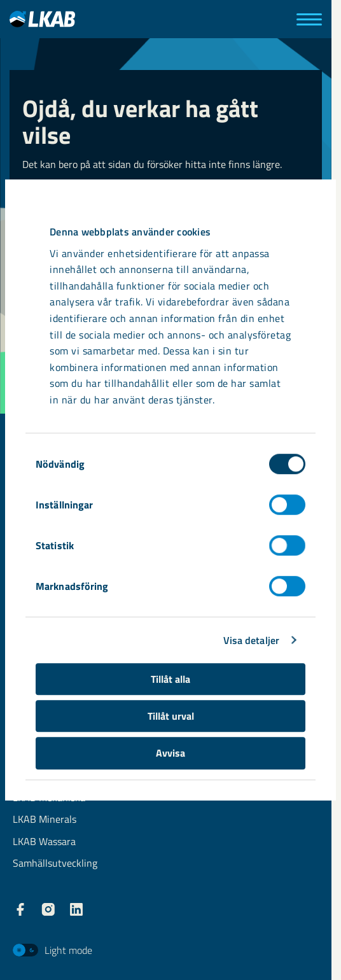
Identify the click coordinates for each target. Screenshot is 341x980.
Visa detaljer (251, 640)
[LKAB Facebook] (20, 909)
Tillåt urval (171, 716)
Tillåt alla (170, 679)
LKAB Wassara (44, 842)
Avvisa (170, 753)
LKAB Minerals (45, 820)
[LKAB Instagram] (48, 909)
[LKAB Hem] (42, 19)
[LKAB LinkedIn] (76, 909)
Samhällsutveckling (55, 864)
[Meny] (309, 19)
